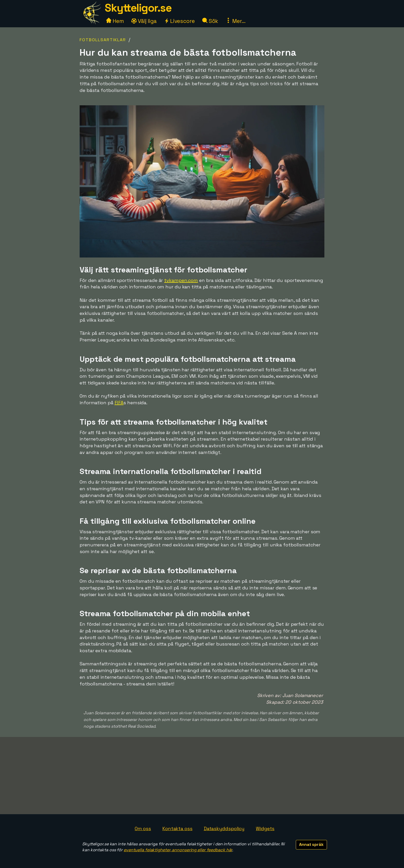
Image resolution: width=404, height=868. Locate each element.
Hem (115, 21)
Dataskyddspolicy (224, 828)
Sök (210, 21)
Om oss (143, 828)
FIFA (119, 403)
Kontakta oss (177, 828)
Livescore (179, 21)
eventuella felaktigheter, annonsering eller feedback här (178, 850)
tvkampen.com (181, 280)
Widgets (265, 828)
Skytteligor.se (138, 8)
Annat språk (311, 844)
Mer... (235, 21)
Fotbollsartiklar (103, 40)
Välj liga (144, 21)
